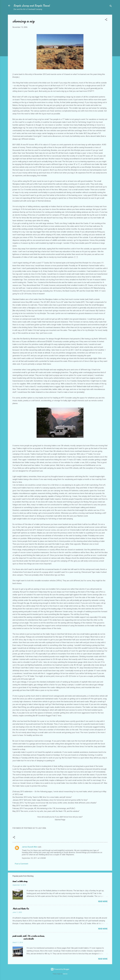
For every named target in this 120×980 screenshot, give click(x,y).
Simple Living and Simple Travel (32, 6)
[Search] (111, 6)
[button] (106, 20)
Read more (103, 901)
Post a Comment (22, 864)
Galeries (65, 974)
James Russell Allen (30, 847)
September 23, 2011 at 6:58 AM (34, 858)
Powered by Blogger (60, 969)
